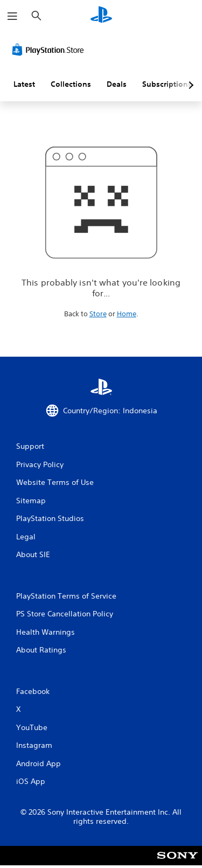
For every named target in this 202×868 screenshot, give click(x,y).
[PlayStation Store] (50, 50)
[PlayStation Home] (101, 16)
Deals (117, 84)
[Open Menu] (12, 16)
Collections (71, 84)
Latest (24, 84)
